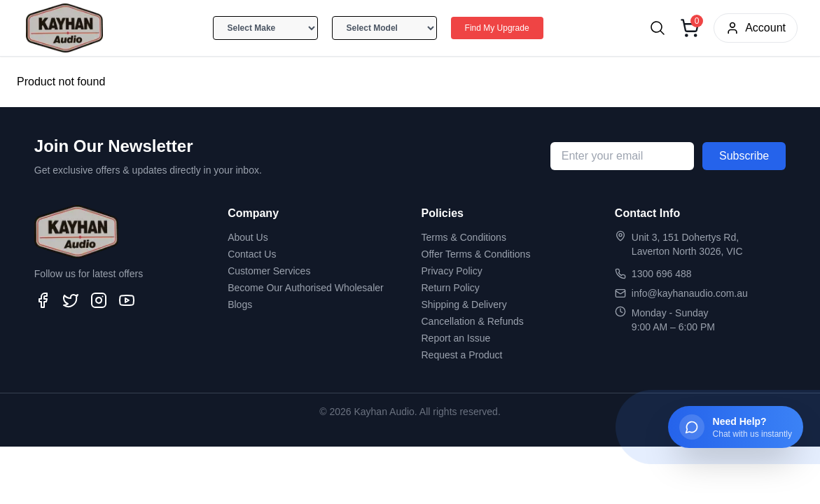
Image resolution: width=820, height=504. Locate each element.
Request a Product (462, 355)
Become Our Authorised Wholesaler (306, 288)
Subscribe (744, 156)
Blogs (240, 304)
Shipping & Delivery (464, 304)
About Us (248, 237)
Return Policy (451, 288)
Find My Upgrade (497, 28)
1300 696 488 (662, 274)
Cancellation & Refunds (473, 321)
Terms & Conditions (464, 237)
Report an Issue (456, 338)
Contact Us (252, 254)
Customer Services (269, 271)
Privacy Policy (452, 271)
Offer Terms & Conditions (476, 254)
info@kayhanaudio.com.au (690, 293)
